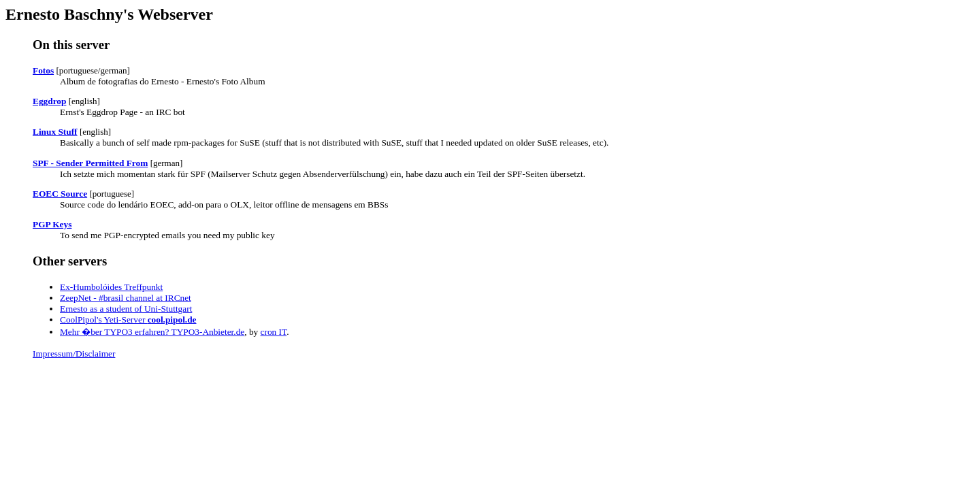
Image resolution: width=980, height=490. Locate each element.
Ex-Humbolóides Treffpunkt (111, 287)
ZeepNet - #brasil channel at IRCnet (126, 298)
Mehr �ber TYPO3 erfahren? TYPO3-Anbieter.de (152, 332)
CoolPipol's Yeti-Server (128, 320)
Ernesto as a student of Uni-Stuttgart (126, 309)
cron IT (274, 332)
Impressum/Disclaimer (74, 354)
